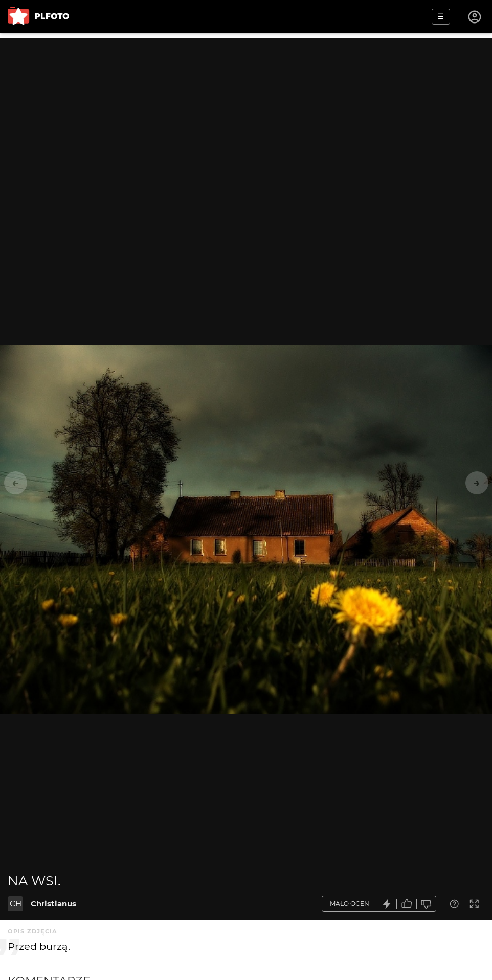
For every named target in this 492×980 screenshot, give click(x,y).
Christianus (53, 904)
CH (16, 904)
